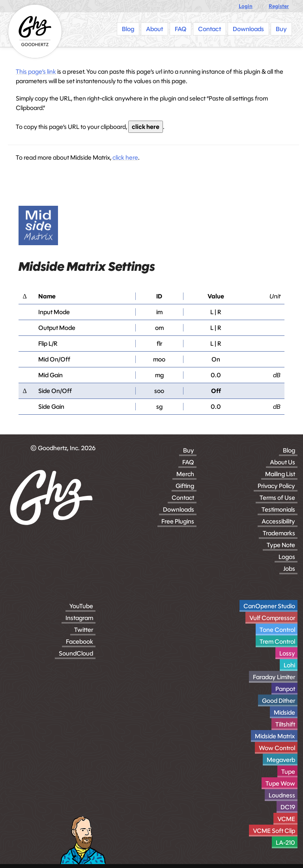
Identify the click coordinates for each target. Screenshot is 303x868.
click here (146, 127)
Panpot (285, 689)
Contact (183, 498)
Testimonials (278, 509)
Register (279, 6)
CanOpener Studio (269, 606)
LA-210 (285, 843)
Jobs (289, 569)
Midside (284, 712)
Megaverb (281, 760)
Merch (185, 474)
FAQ (188, 462)
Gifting (185, 486)
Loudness (282, 795)
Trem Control (277, 642)
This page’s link (36, 72)
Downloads (179, 509)
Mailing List (280, 474)
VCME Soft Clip (274, 831)
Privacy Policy (276, 486)
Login (246, 6)
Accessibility (278, 521)
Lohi (289, 665)
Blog (289, 450)
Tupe (288, 772)
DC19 (288, 807)
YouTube (81, 606)
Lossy (287, 653)
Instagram (79, 618)
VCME (286, 819)
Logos (287, 557)
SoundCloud (76, 653)
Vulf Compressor (272, 618)
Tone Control (277, 630)
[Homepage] (35, 31)
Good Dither (279, 701)
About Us (282, 462)
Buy (189, 450)
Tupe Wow (280, 783)
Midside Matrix (275, 736)
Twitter (84, 630)
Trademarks (279, 533)
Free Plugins (178, 521)
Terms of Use (277, 498)
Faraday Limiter (274, 677)
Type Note (281, 545)
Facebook (79, 642)
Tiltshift (285, 724)
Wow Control (277, 748)
